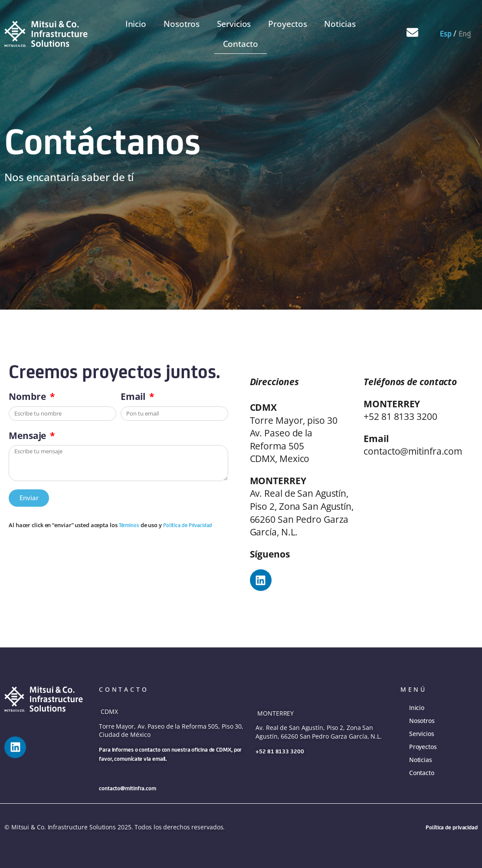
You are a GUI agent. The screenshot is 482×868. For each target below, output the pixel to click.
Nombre (28, 396)
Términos (130, 525)
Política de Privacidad (188, 525)
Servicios (234, 24)
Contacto (241, 44)
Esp (446, 34)
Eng (465, 34)
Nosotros (182, 24)
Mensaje (28, 435)
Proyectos (287, 24)
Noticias (340, 24)
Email (134, 396)
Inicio (136, 24)
